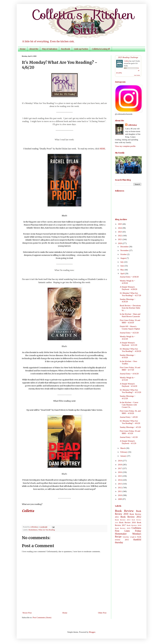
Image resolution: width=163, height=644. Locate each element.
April (123, 274)
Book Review (124, 511)
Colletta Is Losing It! (101, 49)
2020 (120, 243)
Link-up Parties (81, 49)
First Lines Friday (128, 531)
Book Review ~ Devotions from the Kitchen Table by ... (130, 308)
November (125, 250)
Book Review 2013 (123, 520)
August (123, 258)
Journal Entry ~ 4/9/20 (129, 417)
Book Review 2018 (134, 525)
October (124, 254)
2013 (120, 484)
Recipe (118, 537)
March (123, 448)
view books (137, 75)
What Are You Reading (46, 530)
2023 (120, 232)
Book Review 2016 (127, 522)
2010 (120, 495)
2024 (120, 228)
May (122, 270)
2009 (120, 499)
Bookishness (33, 530)
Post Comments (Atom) (42, 617)
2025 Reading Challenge (128, 57)
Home (23, 49)
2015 (120, 476)
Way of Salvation (50, 49)
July (122, 262)
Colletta (127, 61)
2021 (120, 239)
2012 (120, 488)
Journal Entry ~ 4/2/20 (129, 437)
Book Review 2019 (123, 528)
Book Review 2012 (131, 517)
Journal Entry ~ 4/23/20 (129, 333)
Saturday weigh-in (129, 537)
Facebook (66, 49)
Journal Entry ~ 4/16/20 (129, 374)
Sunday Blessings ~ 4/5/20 (130, 427)
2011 (120, 491)
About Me (34, 49)
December (125, 247)
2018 (120, 465)
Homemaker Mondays (128, 534)
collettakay (34, 527)
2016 (120, 472)
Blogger (92, 632)
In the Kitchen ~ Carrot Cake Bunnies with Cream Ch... (129, 405)
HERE (102, 149)
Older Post (102, 613)
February (124, 452)
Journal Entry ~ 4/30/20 (129, 277)
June (122, 266)
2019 (120, 461)
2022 (120, 236)
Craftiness (136, 528)
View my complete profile (125, 146)
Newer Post (27, 613)
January (124, 456)
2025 (120, 224)
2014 (120, 480)
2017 (120, 468)
